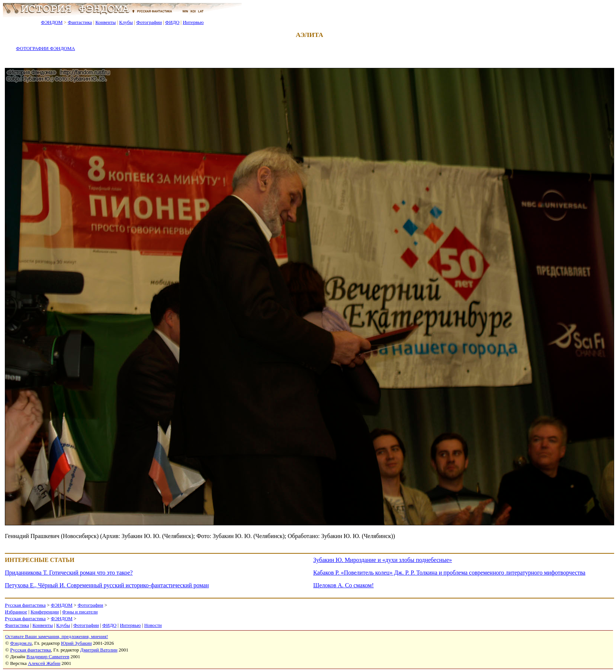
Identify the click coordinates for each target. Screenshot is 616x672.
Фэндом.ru (21, 643)
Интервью (193, 22)
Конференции (45, 612)
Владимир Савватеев (48, 657)
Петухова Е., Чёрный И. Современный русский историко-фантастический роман (107, 585)
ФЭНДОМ (52, 22)
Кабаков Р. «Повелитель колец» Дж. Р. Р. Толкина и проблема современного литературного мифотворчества (449, 573)
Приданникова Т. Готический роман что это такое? (69, 573)
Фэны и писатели (80, 612)
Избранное (16, 612)
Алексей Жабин (44, 663)
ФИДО (172, 22)
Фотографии (149, 22)
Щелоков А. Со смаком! (343, 585)
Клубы (126, 22)
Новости (153, 625)
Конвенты (106, 22)
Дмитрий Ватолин (99, 650)
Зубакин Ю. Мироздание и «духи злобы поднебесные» (383, 560)
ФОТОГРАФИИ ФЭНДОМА (45, 48)
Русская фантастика (25, 605)
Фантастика (80, 22)
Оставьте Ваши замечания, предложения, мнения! (56, 636)
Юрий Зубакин (76, 643)
